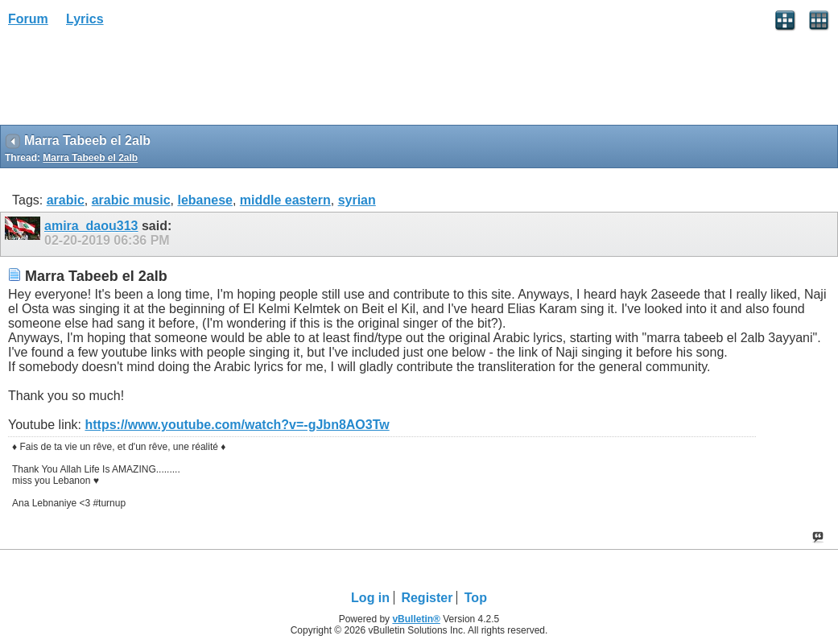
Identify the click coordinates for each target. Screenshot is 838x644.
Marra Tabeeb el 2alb (90, 158)
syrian (357, 200)
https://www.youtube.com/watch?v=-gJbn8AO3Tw (237, 425)
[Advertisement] (129, 81)
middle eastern (285, 200)
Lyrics (85, 19)
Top (476, 598)
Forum (28, 19)
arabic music (131, 200)
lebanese (204, 200)
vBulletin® (416, 619)
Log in (370, 598)
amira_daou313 (91, 226)
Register (427, 598)
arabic (66, 200)
